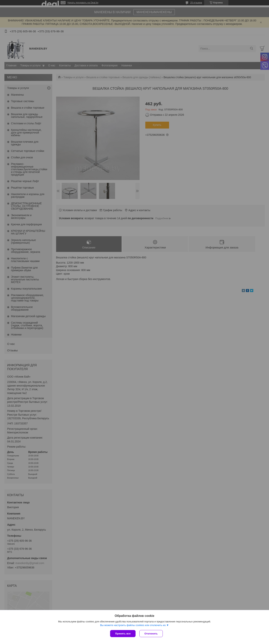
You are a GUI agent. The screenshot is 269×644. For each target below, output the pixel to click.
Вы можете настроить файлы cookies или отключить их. (133, 625)
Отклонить (151, 634)
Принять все (123, 634)
